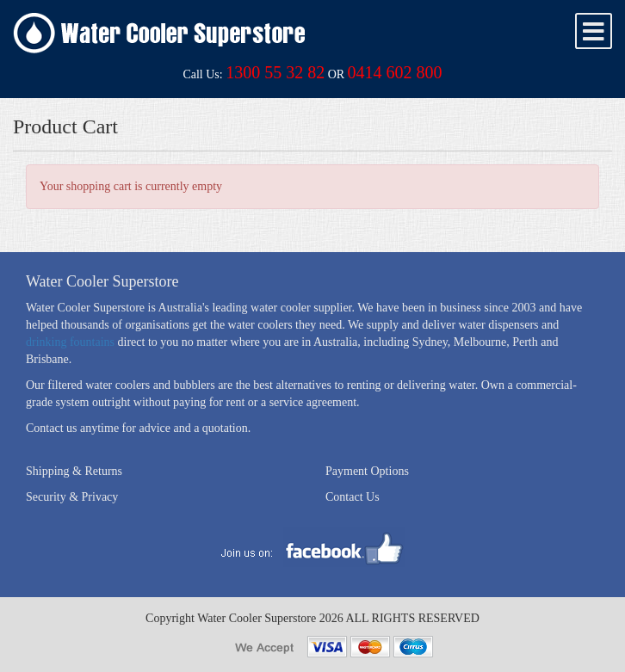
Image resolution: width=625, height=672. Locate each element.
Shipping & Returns (74, 471)
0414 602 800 (395, 72)
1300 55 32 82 (275, 72)
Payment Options (367, 471)
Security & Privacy (72, 497)
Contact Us (353, 497)
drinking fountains (70, 342)
